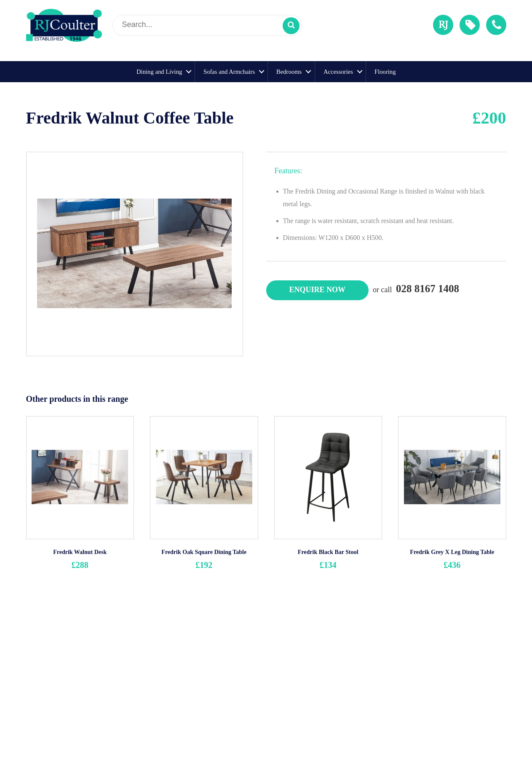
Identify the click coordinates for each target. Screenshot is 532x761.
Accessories (338, 72)
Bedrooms (289, 72)
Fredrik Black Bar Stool (328, 552)
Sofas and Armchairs (229, 72)
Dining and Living (159, 72)
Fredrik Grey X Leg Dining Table (452, 552)
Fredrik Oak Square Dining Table (204, 552)
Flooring (385, 72)
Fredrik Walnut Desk (80, 552)
